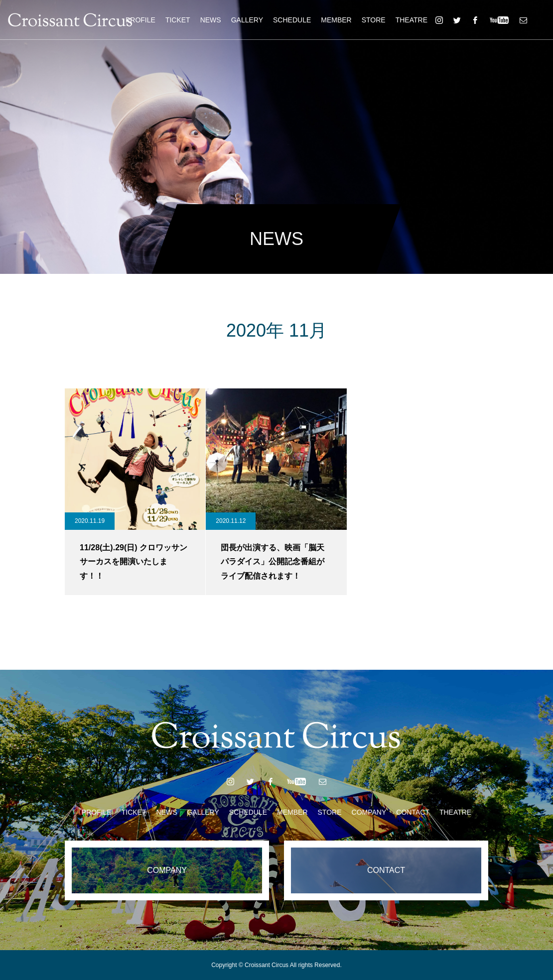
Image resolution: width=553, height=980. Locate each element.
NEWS (211, 20)
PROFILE (140, 20)
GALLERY (247, 20)
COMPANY (369, 812)
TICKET (178, 20)
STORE (374, 20)
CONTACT (413, 812)
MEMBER (336, 20)
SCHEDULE (292, 20)
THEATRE (412, 20)
